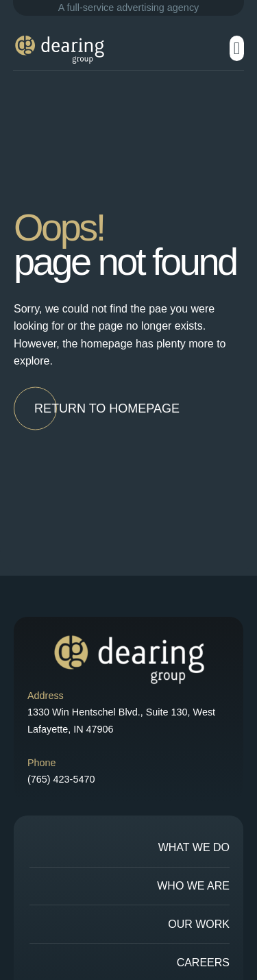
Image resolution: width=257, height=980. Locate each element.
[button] (237, 49)
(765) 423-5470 (61, 779)
